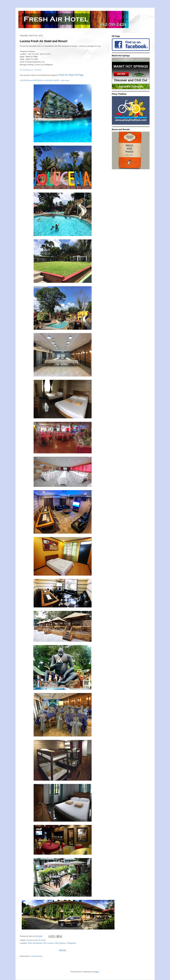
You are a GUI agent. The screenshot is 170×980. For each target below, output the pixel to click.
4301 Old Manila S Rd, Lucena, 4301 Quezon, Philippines (52, 943)
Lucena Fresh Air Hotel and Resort (44, 41)
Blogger (96, 972)
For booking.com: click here (31, 70)
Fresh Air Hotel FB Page (71, 75)
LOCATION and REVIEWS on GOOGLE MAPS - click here (44, 80)
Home (63, 950)
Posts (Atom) (37, 956)
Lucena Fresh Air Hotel (36, 940)
